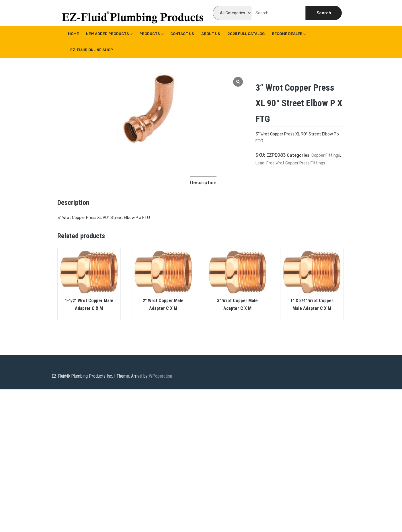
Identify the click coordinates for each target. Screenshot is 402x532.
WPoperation (160, 376)
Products (150, 34)
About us (211, 34)
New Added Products (108, 34)
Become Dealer (287, 34)
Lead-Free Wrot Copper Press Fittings (290, 163)
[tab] (203, 183)
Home (73, 34)
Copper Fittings (326, 155)
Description (203, 183)
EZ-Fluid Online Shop (92, 50)
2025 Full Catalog (246, 34)
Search (324, 13)
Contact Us (182, 34)
